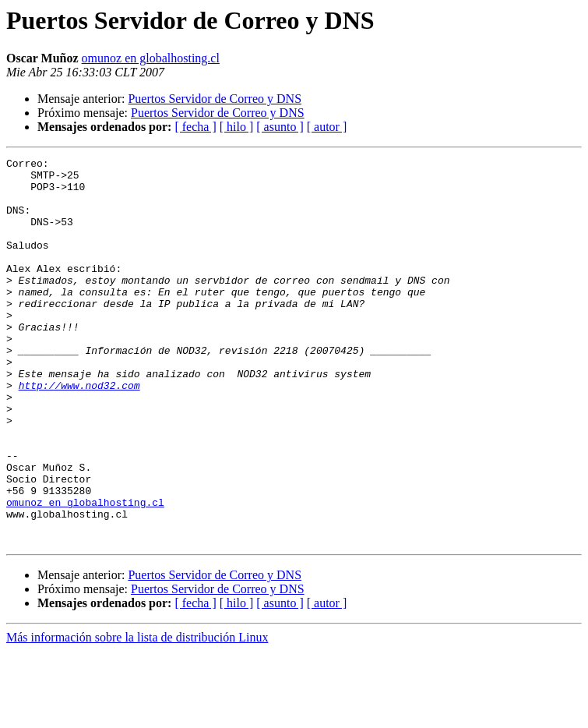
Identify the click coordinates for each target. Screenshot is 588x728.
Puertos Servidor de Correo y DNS (215, 99)
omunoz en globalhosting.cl (151, 58)
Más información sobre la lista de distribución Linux (137, 714)
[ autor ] (327, 127)
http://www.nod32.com (79, 432)
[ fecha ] (195, 127)
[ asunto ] (280, 127)
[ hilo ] (237, 127)
